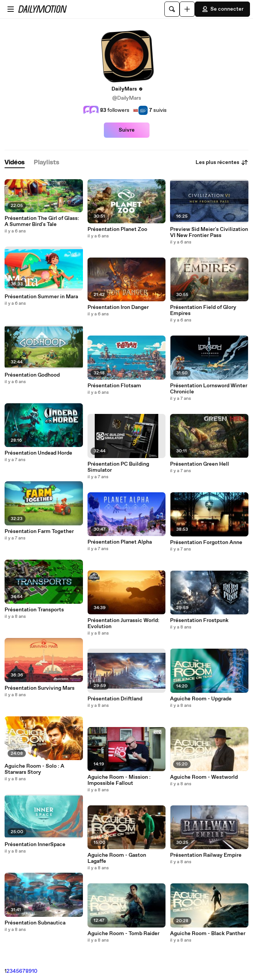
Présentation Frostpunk (199, 620)
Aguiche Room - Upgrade (201, 699)
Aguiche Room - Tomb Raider (123, 934)
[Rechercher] (172, 9)
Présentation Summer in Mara (41, 297)
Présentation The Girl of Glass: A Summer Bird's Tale (42, 221)
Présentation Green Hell (200, 464)
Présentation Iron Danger (118, 307)
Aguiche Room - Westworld (204, 777)
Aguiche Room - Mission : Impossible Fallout (119, 780)
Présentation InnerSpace (35, 845)
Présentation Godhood (32, 375)
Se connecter (222, 9)
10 (35, 971)
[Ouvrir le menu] (11, 9)
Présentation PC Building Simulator (118, 467)
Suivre (127, 130)
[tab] (15, 163)
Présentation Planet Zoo (117, 229)
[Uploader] (187, 9)
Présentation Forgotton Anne (206, 542)
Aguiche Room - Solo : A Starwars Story (34, 769)
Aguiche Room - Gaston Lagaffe (117, 858)
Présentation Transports (34, 610)
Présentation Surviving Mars (40, 688)
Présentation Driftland (115, 699)
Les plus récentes (222, 162)
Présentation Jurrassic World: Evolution (123, 624)
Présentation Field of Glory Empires (203, 310)
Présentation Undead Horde (38, 453)
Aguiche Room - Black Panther (208, 934)
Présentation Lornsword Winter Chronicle (209, 389)
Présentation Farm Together (39, 531)
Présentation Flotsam (114, 386)
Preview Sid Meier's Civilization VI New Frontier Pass (209, 232)
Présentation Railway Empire (206, 855)
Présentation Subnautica (35, 923)
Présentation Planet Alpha (120, 542)
